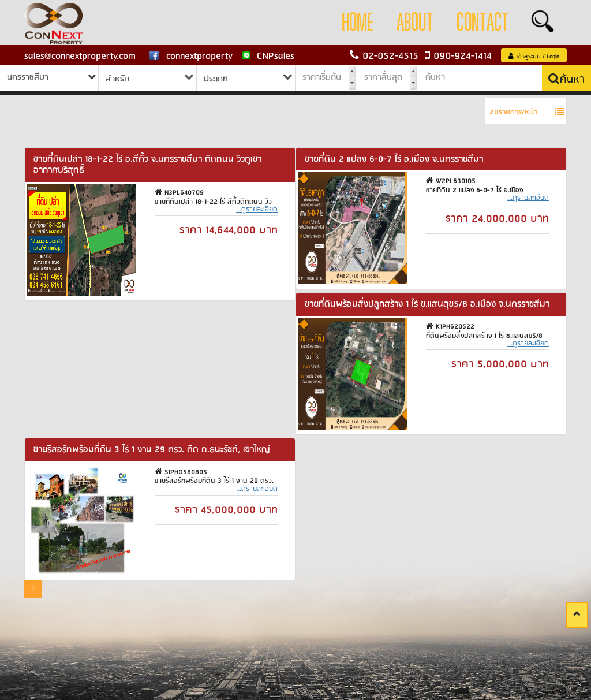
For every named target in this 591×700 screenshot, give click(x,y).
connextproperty (190, 56)
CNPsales (268, 56)
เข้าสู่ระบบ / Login (534, 57)
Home (358, 23)
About (415, 23)
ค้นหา (566, 80)
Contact (483, 23)
